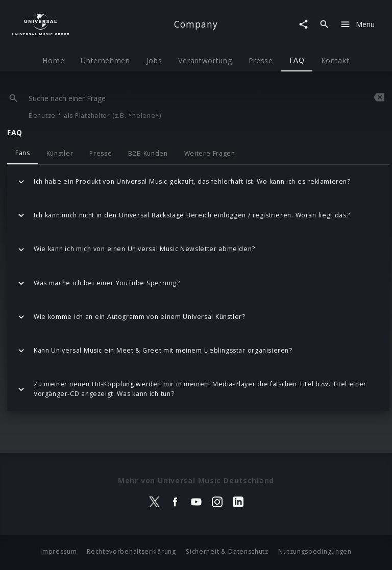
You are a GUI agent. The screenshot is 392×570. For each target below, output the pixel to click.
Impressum (58, 551)
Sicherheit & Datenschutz (227, 551)
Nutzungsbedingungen (315, 551)
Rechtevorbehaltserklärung (131, 551)
